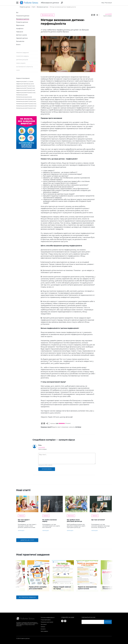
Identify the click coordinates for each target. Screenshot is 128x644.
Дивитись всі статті (27, 540)
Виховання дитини (51, 3)
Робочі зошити (21, 63)
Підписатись (108, 622)
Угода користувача (46, 620)
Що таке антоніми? (98, 520)
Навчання (20, 32)
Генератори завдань (22, 56)
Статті (18, 70)
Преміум (43, 627)
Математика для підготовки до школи (26, 99)
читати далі (21, 531)
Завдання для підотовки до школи (25, 84)
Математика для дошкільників (24, 97)
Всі (17, 13)
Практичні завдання (22, 53)
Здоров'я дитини (22, 38)
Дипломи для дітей (22, 60)
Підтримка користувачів (47, 622)
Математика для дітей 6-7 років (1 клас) (26, 101)
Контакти (43, 629)
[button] (17, 576)
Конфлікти (20, 29)
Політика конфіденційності (48, 617)
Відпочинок (20, 25)
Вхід (103, 3)
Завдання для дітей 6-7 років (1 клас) (25, 86)
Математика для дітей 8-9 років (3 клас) (26, 106)
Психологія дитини (23, 16)
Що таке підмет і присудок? (24, 521)
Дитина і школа (21, 35)
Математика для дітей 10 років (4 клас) (26, 108)
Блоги (18, 45)
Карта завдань (44, 631)
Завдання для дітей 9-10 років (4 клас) (26, 93)
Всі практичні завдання (27, 597)
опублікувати (47, 469)
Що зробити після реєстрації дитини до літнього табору (74, 521)
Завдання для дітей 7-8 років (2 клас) (26, 88)
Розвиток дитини (22, 22)
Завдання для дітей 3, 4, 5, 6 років (25, 82)
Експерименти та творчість (25, 67)
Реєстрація (108, 3)
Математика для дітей (22, 95)
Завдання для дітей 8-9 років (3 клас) (26, 90)
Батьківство (20, 41)
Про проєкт (44, 624)
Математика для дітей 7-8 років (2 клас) (26, 104)
